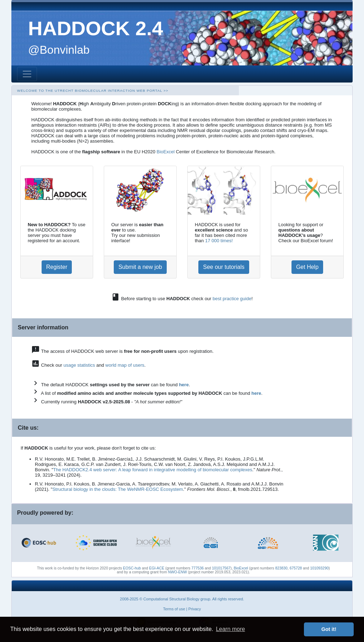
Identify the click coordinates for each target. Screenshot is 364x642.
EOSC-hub (132, 568)
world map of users (125, 365)
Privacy (195, 609)
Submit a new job (140, 267)
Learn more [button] (230, 629)
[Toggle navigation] (27, 74)
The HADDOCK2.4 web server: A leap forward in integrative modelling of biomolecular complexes (153, 470)
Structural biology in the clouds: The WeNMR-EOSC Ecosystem (117, 489)
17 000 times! (219, 241)
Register (57, 267)
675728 (296, 568)
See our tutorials (224, 267)
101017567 (221, 568)
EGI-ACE (157, 568)
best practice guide (232, 299)
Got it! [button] (329, 629)
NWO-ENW (178, 572)
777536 (197, 568)
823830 (281, 568)
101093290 (319, 568)
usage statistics (79, 365)
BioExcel (166, 152)
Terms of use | (175, 609)
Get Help (307, 267)
